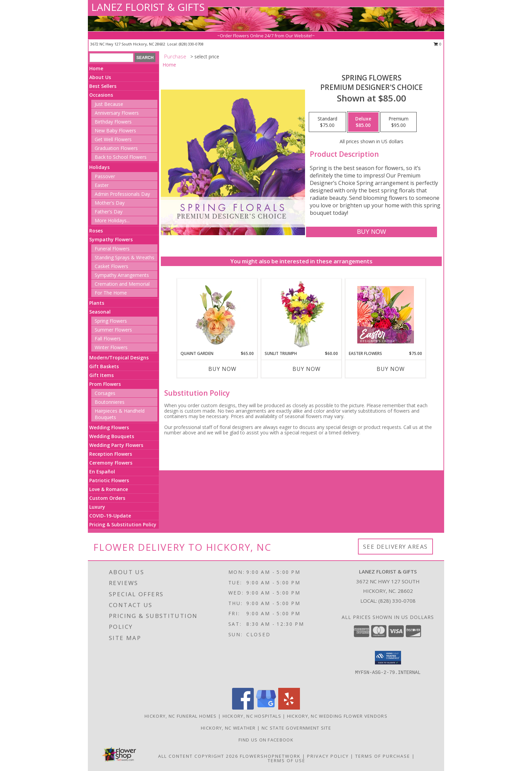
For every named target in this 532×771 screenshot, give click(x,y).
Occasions (101, 95)
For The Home (111, 293)
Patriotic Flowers (109, 480)
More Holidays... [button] (112, 220)
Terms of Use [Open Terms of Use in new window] (287, 760)
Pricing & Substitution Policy (123, 524)
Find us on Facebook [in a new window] (266, 740)
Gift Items (101, 375)
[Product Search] (111, 58)
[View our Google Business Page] (266, 708)
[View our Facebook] (243, 708)
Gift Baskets (104, 366)
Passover (105, 176)
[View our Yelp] (289, 708)
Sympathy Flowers (111, 239)
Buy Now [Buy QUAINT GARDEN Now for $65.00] (222, 369)
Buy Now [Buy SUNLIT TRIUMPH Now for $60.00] (307, 369)
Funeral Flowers (112, 249)
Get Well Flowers (113, 139)
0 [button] (438, 44)
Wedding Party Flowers (116, 445)
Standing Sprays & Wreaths (125, 257)
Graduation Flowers (116, 148)
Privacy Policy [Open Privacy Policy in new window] (328, 756)
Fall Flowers (108, 339)
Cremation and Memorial (122, 284)
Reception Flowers (111, 454)
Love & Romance (109, 489)
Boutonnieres (110, 402)
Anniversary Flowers (117, 113)
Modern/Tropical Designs (119, 358)
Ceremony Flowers (111, 463)
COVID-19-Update (110, 516)
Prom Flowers (105, 384)
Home (96, 68)
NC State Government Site (296, 728)
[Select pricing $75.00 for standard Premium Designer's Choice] (327, 122)
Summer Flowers (113, 330)
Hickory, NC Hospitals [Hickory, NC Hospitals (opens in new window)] (252, 716)
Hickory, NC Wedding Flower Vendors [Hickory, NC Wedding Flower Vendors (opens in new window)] (337, 716)
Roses (96, 231)
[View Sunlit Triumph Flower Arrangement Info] (301, 315)
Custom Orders (107, 498)
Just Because (109, 104)
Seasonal (100, 312)
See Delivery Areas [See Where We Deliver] (395, 547)
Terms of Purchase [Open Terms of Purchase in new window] (383, 756)
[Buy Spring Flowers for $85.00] (371, 232)
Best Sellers (103, 86)
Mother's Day (110, 203)
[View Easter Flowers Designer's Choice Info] (386, 315)
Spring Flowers (111, 321)
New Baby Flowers (115, 130)
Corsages (105, 393)
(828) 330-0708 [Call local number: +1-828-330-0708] (191, 44)
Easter (102, 185)
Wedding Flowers (109, 427)
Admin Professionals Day (122, 194)
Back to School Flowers (121, 157)
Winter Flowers (111, 347)
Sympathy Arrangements (122, 275)
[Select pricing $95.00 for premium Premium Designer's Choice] (398, 122)
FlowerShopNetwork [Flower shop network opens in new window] (270, 756)
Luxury (97, 507)
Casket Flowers (111, 266)
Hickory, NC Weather (228, 728)
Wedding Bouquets (112, 436)
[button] (388, 658)
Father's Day (109, 212)
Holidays (99, 167)
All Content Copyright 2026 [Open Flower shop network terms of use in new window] (198, 756)
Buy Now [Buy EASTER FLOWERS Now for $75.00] (391, 369)
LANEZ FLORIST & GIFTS (148, 7)
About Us (100, 77)
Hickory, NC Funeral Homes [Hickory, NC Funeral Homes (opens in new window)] (181, 716)
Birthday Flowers (113, 122)
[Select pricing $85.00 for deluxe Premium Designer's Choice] (363, 122)
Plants (97, 303)
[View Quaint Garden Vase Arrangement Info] (217, 315)
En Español (102, 472)
